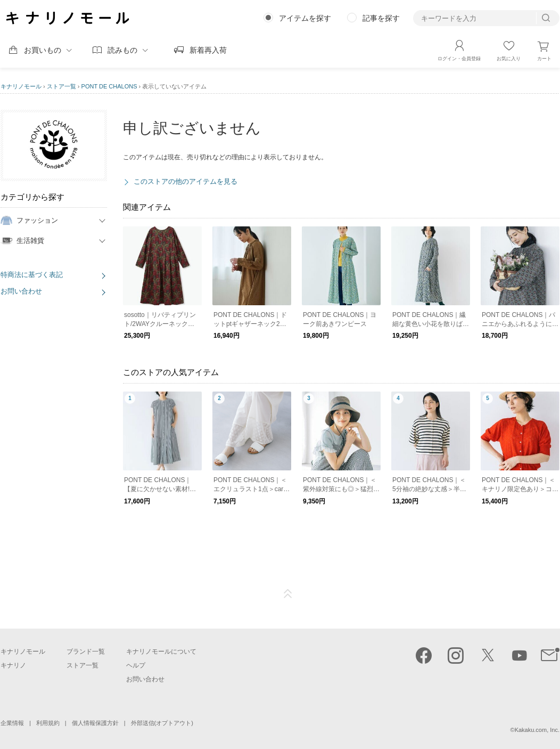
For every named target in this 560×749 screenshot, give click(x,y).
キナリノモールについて (161, 652)
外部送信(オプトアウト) (162, 723)
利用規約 (48, 723)
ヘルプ (136, 665)
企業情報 (12, 723)
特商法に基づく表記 (32, 275)
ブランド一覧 (86, 652)
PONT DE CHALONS (109, 86)
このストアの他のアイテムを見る (186, 181)
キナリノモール (21, 86)
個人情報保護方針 (95, 723)
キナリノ (13, 665)
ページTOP (288, 594)
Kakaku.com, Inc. (537, 730)
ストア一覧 (61, 86)
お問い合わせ (21, 291)
